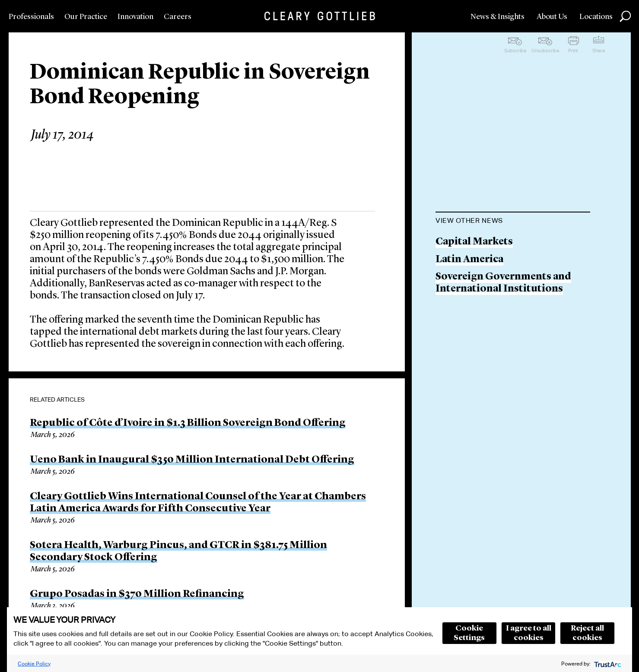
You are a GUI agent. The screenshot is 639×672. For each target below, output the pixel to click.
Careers (178, 17)
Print (573, 51)
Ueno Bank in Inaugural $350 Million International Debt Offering (192, 460)
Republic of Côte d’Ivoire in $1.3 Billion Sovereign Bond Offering (188, 423)
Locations (596, 17)
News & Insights (498, 17)
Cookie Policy (34, 664)
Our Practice (86, 17)
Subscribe (515, 51)
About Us (552, 17)
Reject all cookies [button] (587, 633)
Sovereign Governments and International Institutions (503, 283)
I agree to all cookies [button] (529, 633)
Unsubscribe (545, 51)
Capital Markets (474, 242)
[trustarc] (607, 664)
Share (599, 51)
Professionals (31, 17)
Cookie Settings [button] (469, 633)
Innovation (135, 17)
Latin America (469, 260)
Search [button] (625, 16)
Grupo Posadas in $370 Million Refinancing (137, 594)
